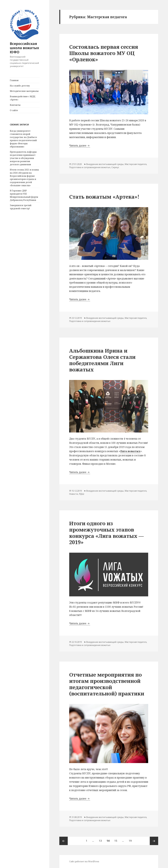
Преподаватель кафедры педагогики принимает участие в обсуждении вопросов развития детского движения (23, 158)
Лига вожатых (130, 451)
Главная (14, 80)
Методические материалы (24, 91)
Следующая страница (154, 841)
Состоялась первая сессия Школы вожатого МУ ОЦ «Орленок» (104, 53)
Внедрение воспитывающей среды (105, 164)
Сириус (115, 167)
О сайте (14, 110)
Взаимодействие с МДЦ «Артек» (23, 98)
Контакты (15, 105)
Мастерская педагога (136, 164)
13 (101, 840)
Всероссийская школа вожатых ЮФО (24, 48)
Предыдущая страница (64, 841)
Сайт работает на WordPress (84, 861)
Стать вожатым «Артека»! (104, 197)
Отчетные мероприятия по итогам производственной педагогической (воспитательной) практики (107, 684)
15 (117, 840)
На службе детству (20, 86)
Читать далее (80, 146)
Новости (74, 494)
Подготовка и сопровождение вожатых (90, 167)
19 (131, 840)
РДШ (82, 494)
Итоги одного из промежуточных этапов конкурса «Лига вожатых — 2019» (106, 533)
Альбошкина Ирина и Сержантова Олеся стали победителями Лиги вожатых (102, 360)
